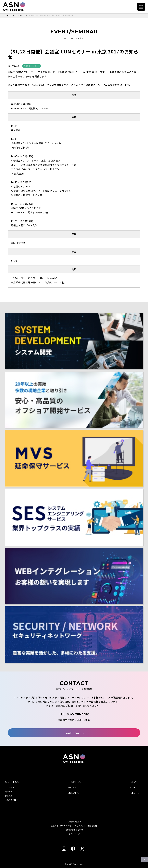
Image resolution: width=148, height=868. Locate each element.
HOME (7, 16)
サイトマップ (74, 834)
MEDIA (72, 788)
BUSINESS (74, 782)
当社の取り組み (11, 800)
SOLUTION (74, 793)
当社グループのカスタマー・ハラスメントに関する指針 (74, 826)
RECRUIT (136, 793)
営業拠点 (9, 796)
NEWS (20, 16)
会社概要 (9, 791)
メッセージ (10, 787)
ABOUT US (12, 782)
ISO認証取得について (74, 830)
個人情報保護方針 (74, 822)
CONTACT (75, 733)
